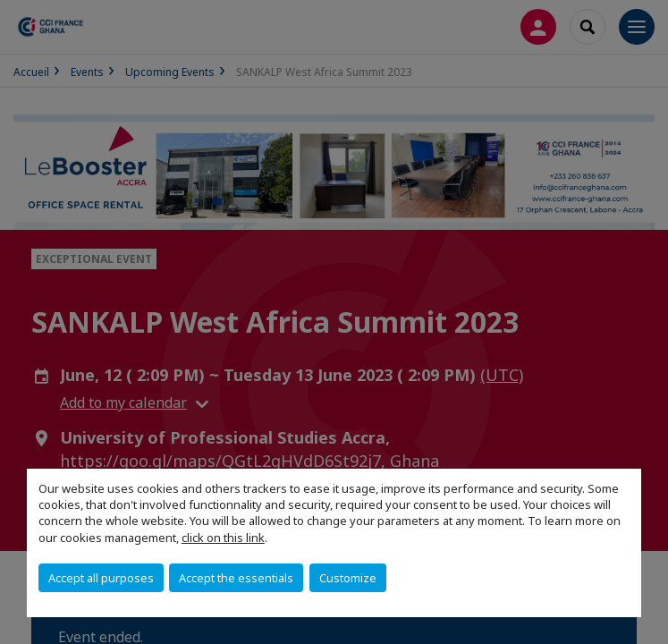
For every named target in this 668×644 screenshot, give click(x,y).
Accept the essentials (236, 578)
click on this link (223, 538)
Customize (348, 578)
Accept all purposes (101, 578)
